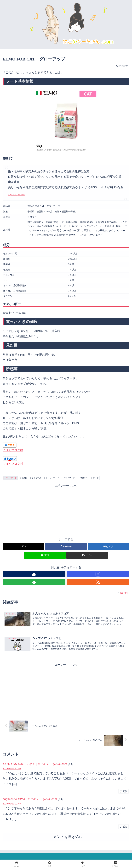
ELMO (24, 478)
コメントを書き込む (66, 837)
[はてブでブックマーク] (108, 546)
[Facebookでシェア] (66, 546)
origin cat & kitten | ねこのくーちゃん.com (30, 799)
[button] (87, 555)
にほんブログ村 (13, 450)
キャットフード (51, 478)
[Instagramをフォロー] (98, 574)
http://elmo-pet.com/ (16, 195)
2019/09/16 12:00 (12, 769)
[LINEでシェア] (45, 555)
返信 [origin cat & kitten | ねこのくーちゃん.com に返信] (123, 827)
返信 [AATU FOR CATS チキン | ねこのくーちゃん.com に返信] (123, 792)
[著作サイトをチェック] (34, 574)
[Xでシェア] (24, 546)
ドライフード (10, 478)
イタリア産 (36, 478)
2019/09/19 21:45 (12, 804)
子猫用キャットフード (88, 478)
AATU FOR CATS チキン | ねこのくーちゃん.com (35, 764)
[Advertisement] (66, 511)
